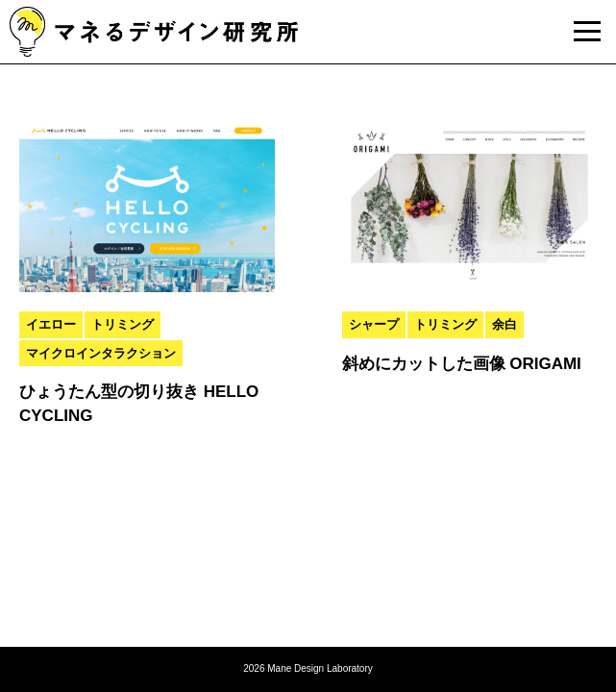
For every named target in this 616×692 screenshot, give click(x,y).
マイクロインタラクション (101, 353)
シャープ (374, 324)
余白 (505, 324)
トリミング (123, 324)
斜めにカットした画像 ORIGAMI (462, 364)
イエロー (51, 324)
